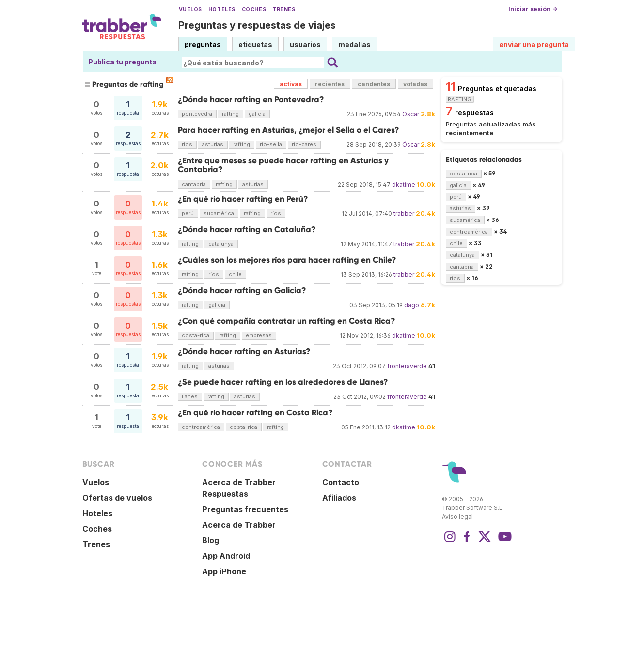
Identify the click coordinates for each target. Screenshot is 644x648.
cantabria (194, 184)
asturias (213, 144)
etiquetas (255, 44)
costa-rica (196, 335)
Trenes (284, 9)
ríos (276, 213)
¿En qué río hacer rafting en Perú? (243, 199)
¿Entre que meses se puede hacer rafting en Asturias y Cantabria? (283, 165)
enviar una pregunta (534, 44)
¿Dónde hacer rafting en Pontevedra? (251, 100)
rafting (230, 114)
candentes (374, 84)
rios (187, 144)
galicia (257, 114)
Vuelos (190, 9)
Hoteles (222, 9)
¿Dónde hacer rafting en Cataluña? (247, 229)
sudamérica (219, 213)
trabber (404, 213)
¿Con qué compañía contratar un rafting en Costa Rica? (287, 321)
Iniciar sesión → (533, 9)
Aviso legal (457, 516)
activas (291, 84)
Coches (254, 9)
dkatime (404, 184)
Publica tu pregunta (122, 62)
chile (235, 274)
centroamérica (201, 427)
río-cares (304, 144)
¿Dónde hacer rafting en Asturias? (244, 352)
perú (188, 213)
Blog (211, 540)
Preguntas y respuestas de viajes (257, 25)
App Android (226, 556)
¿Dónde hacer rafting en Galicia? (242, 291)
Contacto (341, 482)
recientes (330, 84)
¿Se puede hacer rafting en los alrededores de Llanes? (283, 382)
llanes (190, 396)
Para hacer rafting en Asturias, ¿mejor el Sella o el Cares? (289, 130)
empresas (259, 335)
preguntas (203, 44)
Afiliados (339, 498)
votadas (415, 84)
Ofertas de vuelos (117, 498)
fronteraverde (407, 366)
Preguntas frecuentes (245, 509)
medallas (354, 44)
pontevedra (197, 114)
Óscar (411, 114)
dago (412, 305)
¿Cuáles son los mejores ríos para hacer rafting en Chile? (287, 260)
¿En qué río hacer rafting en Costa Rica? (255, 413)
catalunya (221, 244)
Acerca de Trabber (239, 525)
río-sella (271, 144)
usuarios (305, 44)
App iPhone (224, 571)
